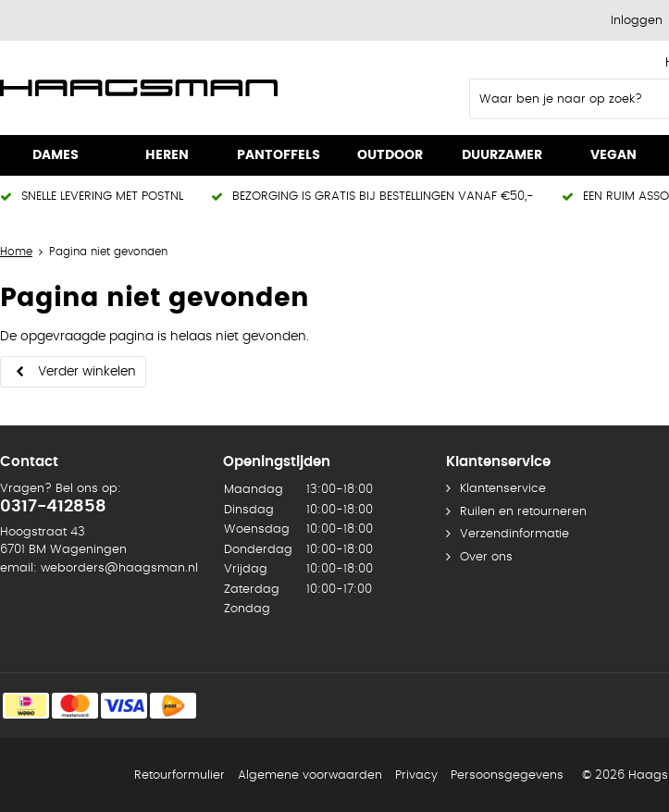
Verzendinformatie (514, 534)
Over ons (486, 557)
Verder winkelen (87, 372)
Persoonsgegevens (507, 775)
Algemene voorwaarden (310, 775)
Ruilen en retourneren (523, 512)
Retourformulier (180, 775)
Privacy (416, 775)
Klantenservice (503, 489)
